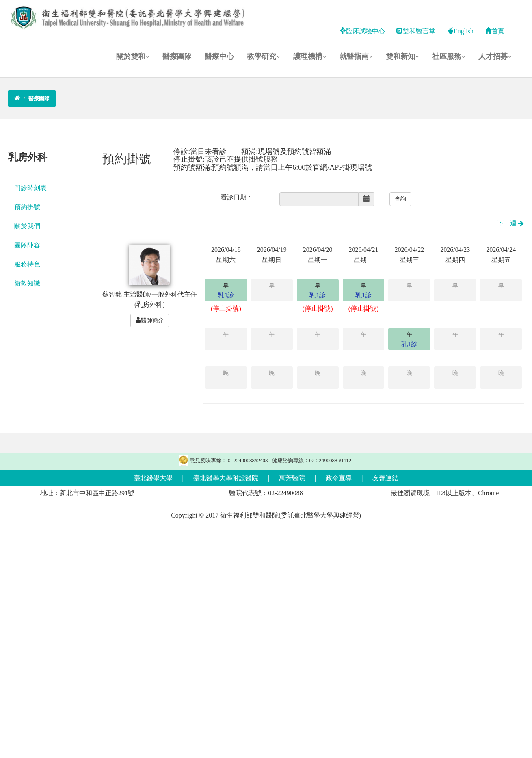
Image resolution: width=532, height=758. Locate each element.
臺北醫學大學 (153, 478)
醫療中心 (219, 56)
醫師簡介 (150, 320)
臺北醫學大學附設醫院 (226, 478)
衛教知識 (27, 283)
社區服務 (449, 56)
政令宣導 (339, 478)
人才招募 (495, 56)
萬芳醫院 (292, 478)
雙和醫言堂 (416, 31)
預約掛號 (27, 207)
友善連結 (385, 478)
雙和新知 (402, 56)
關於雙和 (133, 56)
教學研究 (264, 56)
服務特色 (27, 264)
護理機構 (310, 56)
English (460, 31)
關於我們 (27, 226)
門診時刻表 (30, 188)
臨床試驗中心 (362, 31)
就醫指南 (356, 56)
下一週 (510, 223)
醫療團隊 (177, 56)
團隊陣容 (27, 245)
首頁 (495, 31)
